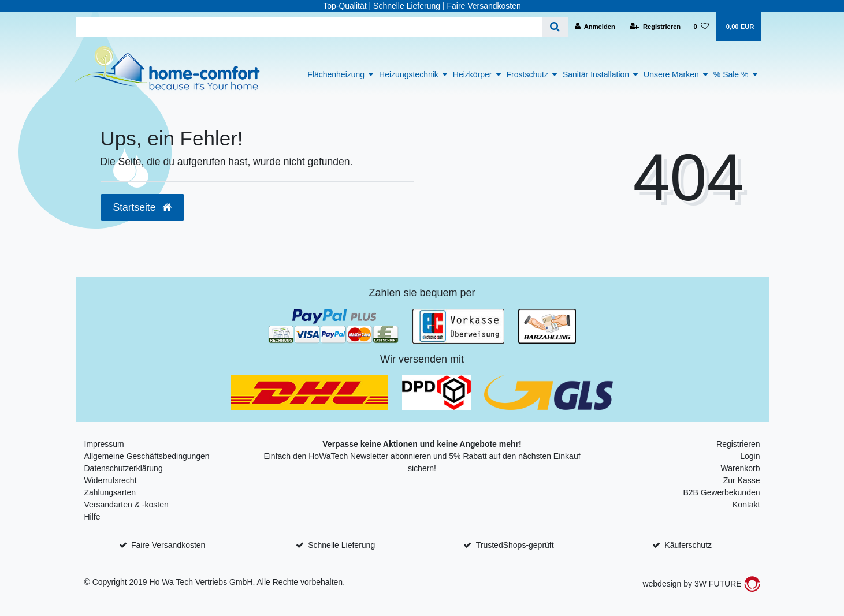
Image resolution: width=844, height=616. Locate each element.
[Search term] (309, 27)
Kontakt (746, 505)
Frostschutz (527, 74)
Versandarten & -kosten (127, 505)
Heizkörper (473, 74)
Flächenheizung (336, 74)
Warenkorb (741, 468)
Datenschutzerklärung (124, 468)
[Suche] (555, 27)
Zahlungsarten (110, 492)
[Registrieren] (655, 27)
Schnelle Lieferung (341, 545)
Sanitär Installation (596, 74)
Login (750, 456)
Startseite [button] (143, 207)
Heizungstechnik (409, 74)
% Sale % (731, 74)
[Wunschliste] (701, 27)
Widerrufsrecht (111, 480)
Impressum (104, 444)
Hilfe (92, 517)
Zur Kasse (742, 480)
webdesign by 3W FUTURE (701, 584)
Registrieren (738, 444)
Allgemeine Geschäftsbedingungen (147, 456)
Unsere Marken (671, 74)
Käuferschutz (688, 545)
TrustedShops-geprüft (515, 545)
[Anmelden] (595, 27)
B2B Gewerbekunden (721, 492)
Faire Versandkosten (168, 545)
